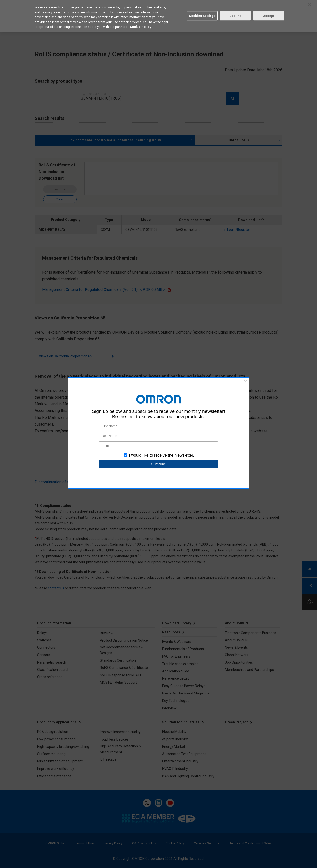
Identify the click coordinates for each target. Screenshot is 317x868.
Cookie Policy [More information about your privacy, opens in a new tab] (141, 27)
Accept (269, 16)
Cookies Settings (202, 16)
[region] (158, 16)
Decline (236, 16)
